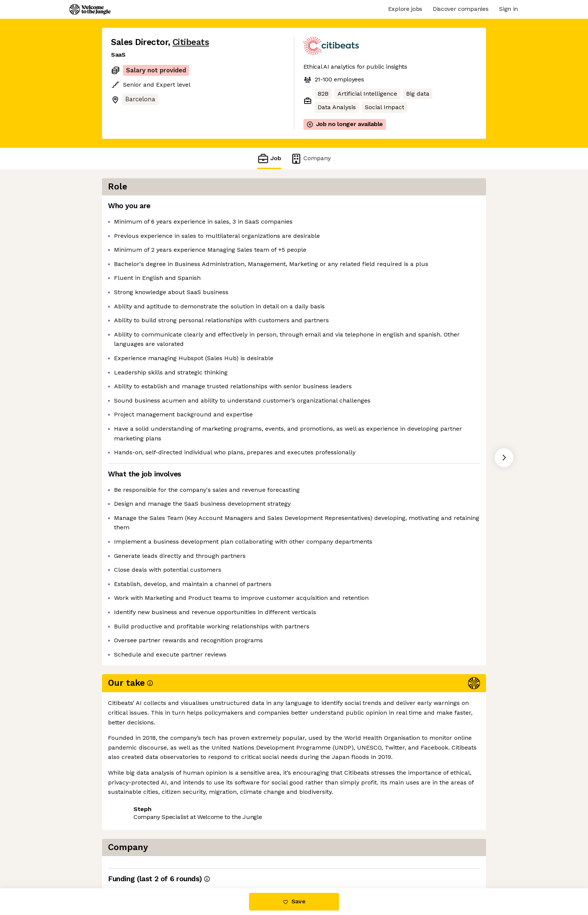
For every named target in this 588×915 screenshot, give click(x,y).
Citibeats (191, 42)
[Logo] (90, 9)
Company (310, 159)
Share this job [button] (132, 857)
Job (269, 159)
